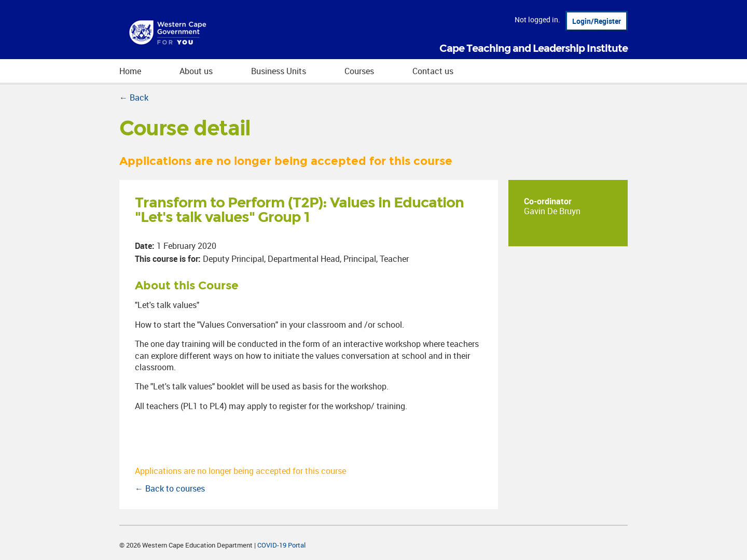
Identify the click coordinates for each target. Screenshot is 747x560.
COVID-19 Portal (281, 545)
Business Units (279, 71)
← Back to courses (170, 488)
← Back (134, 97)
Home (130, 71)
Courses (359, 71)
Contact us (433, 71)
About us (196, 71)
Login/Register (597, 21)
